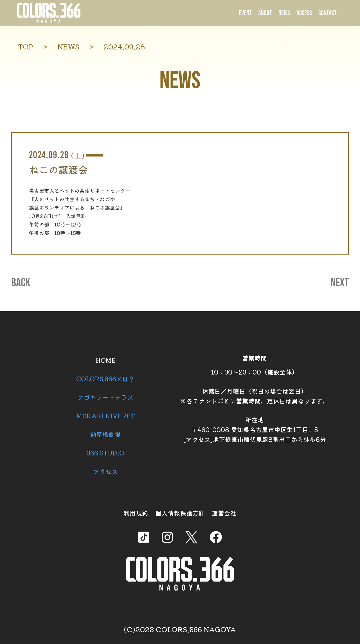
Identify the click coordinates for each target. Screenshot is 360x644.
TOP (26, 47)
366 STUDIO (105, 453)
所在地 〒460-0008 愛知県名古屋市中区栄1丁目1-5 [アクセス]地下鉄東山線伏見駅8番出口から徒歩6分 (255, 429)
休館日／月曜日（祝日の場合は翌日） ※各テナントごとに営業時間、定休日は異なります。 (255, 396)
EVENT (245, 13)
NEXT (340, 283)
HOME (106, 360)
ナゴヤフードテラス (105, 397)
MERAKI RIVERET (106, 416)
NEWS (284, 13)
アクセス (105, 471)
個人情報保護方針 (180, 513)
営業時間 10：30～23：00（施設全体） (255, 365)
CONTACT (328, 13)
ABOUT (265, 13)
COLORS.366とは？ (105, 378)
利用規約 (136, 513)
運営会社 (224, 513)
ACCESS (304, 13)
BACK (21, 283)
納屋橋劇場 (105, 434)
